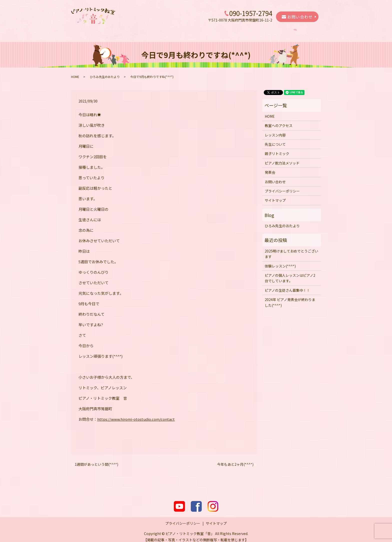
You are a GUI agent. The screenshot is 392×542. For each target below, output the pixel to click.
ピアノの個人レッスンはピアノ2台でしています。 (290, 273)
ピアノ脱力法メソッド (253, 30)
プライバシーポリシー (282, 186)
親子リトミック (215, 30)
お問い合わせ (297, 17)
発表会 (284, 30)
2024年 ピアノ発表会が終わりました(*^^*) (290, 297)
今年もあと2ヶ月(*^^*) (235, 460)
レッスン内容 (154, 30)
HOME (94, 30)
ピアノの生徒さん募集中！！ (287, 285)
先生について (184, 30)
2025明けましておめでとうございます (291, 249)
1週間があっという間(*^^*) (96, 460)
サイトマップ (275, 195)
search (302, 31)
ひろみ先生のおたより (105, 72)
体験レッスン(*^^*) (280, 261)
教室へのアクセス (122, 30)
